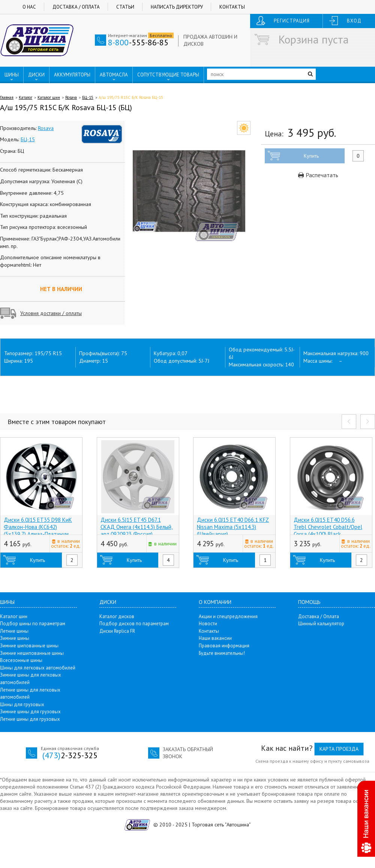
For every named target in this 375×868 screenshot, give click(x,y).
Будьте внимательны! (222, 653)
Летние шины (14, 631)
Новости (208, 624)
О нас (29, 7)
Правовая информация (224, 646)
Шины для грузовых (22, 704)
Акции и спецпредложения (228, 616)
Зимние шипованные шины (29, 646)
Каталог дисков (117, 616)
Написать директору (177, 7)
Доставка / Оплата (76, 7)
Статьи (125, 7)
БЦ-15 (88, 97)
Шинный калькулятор (321, 624)
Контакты (232, 7)
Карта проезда (339, 749)
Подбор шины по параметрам (33, 624)
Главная (7, 97)
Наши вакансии (215, 638)
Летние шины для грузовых (30, 719)
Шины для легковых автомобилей (38, 668)
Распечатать (318, 175)
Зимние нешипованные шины (32, 653)
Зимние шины (15, 638)
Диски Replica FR (117, 631)
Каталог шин (49, 97)
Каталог (25, 97)
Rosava (71, 97)
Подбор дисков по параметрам (134, 624)
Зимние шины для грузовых (30, 712)
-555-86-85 (138, 42)
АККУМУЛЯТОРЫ (72, 75)
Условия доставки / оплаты (51, 313)
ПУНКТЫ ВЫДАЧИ (29, 90)
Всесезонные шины (21, 660)
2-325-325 (70, 755)
